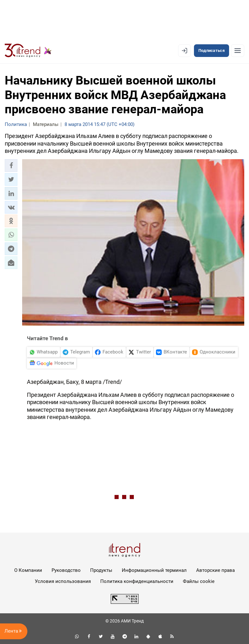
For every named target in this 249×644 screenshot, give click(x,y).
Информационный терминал (154, 570)
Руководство (66, 570)
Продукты (101, 570)
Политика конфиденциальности (137, 581)
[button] (11, 166)
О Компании (28, 570)
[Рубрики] (238, 51)
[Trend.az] (28, 51)
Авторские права (215, 570)
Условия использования (63, 581)
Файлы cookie (199, 581)
